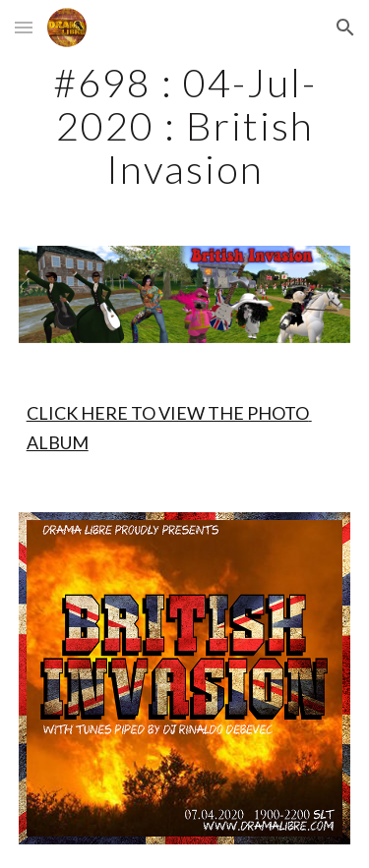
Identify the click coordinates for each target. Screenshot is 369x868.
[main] (185, 126)
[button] (24, 27)
